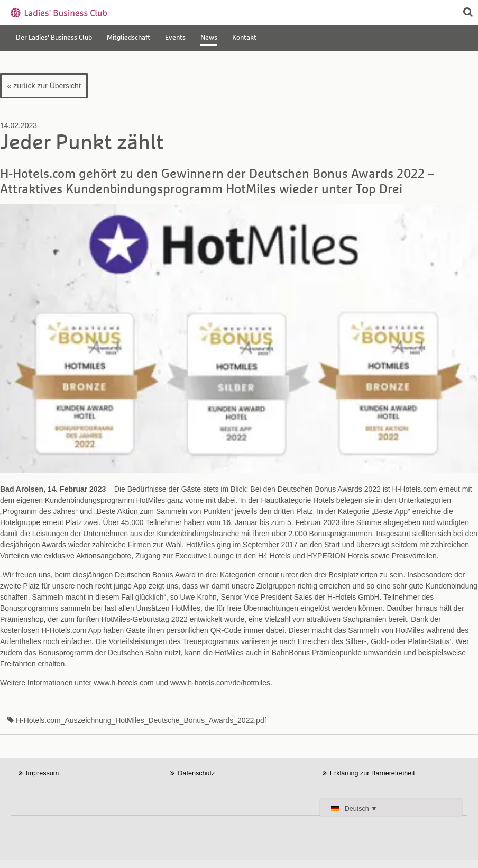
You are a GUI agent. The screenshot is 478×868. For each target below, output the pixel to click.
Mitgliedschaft (128, 38)
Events (175, 38)
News (209, 38)
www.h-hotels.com (124, 683)
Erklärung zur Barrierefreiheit (373, 773)
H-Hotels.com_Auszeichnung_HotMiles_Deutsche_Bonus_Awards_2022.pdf (137, 720)
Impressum (42, 773)
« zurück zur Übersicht (44, 86)
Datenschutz (196, 773)
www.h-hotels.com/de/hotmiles (220, 683)
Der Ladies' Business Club (54, 38)
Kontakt (244, 38)
